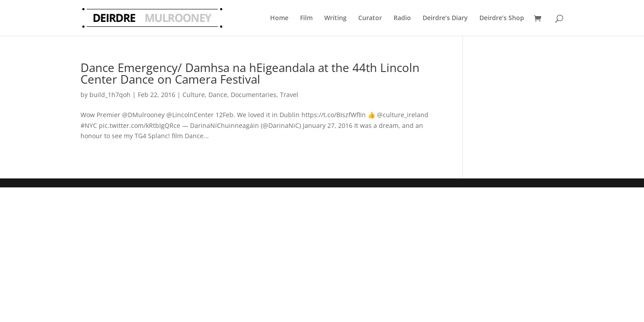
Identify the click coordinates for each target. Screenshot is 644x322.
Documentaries (254, 95)
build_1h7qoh (110, 95)
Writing (335, 18)
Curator (370, 18)
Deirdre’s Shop (502, 18)
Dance (218, 95)
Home (279, 18)
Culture (194, 95)
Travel (289, 95)
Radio (402, 18)
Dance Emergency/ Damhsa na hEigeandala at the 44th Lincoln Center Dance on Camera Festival (250, 73)
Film (306, 18)
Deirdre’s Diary (445, 18)
